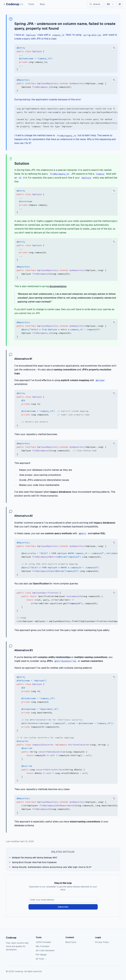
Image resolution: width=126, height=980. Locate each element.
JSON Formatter (43, 942)
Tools (31, 4)
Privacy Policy (102, 942)
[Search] (95, 4)
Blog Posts (71, 942)
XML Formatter (43, 946)
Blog (42, 4)
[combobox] (110, 4)
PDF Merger (41, 955)
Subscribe (63, 907)
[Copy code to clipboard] (114, 48)
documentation (58, 286)
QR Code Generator (45, 950)
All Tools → (41, 959)
